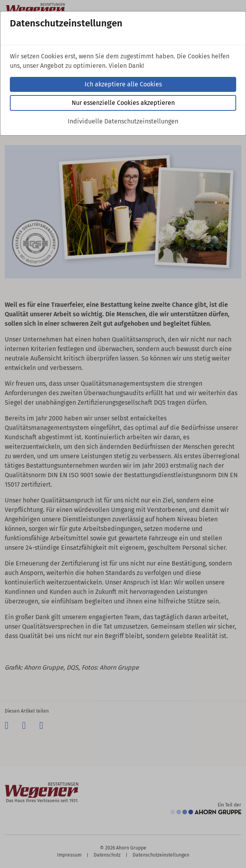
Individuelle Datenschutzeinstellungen (123, 121)
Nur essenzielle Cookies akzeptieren (123, 103)
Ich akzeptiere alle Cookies (123, 84)
